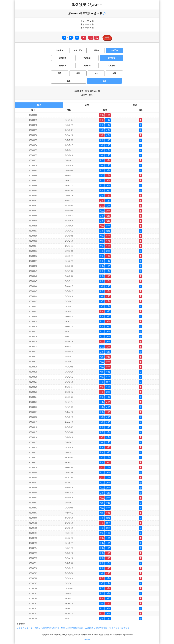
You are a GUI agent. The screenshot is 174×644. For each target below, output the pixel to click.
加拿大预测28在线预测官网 (47, 628)
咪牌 (107, 38)
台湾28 (96, 50)
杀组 (78, 73)
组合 (60, 73)
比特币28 (114, 50)
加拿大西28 (78, 50)
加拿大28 (60, 50)
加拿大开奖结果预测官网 (72, 628)
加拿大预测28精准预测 (119, 628)
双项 (69, 81)
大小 (96, 73)
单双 (114, 73)
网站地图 (87, 640)
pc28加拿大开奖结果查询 (96, 628)
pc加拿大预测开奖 (25, 628)
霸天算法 (111, 58)
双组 (105, 81)
